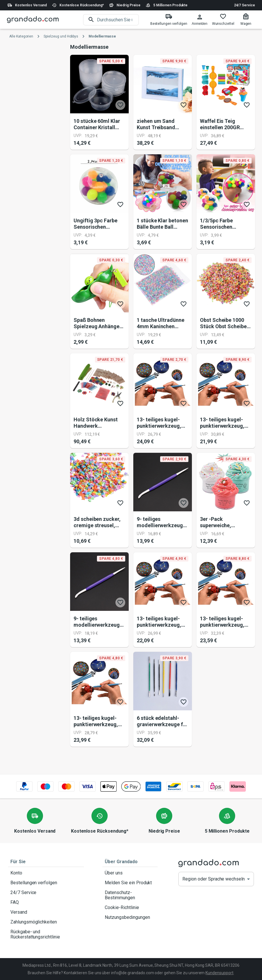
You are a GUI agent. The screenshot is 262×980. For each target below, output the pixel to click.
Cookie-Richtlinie (130, 908)
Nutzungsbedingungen (130, 917)
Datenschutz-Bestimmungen (130, 895)
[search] (118, 20)
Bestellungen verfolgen (46, 883)
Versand (46, 912)
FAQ (46, 902)
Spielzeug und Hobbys (61, 36)
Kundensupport (219, 973)
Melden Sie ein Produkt (130, 883)
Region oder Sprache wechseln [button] (214, 879)
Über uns (130, 873)
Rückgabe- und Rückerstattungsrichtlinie (46, 934)
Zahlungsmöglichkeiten (46, 922)
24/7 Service (245, 5)
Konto (46, 873)
